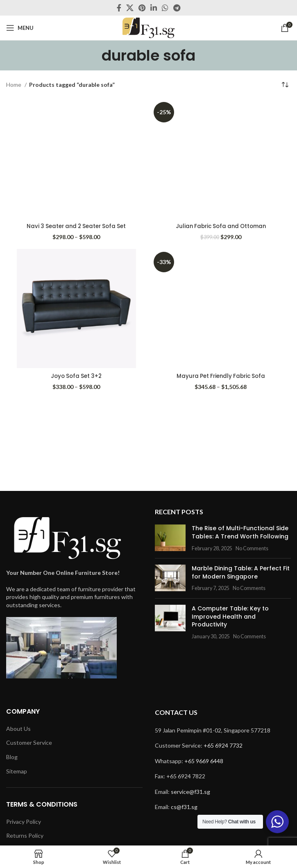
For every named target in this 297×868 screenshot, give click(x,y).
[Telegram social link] (177, 8)
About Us (18, 729)
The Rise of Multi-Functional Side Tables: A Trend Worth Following (240, 532)
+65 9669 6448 (204, 761)
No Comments (252, 548)
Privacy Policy (24, 822)
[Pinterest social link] (142, 8)
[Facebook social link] (119, 8)
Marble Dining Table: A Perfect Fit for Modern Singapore (241, 572)
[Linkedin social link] (154, 8)
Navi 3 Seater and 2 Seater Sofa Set (76, 226)
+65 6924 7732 (223, 745)
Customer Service (29, 743)
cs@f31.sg (184, 807)
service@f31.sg (190, 792)
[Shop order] (285, 85)
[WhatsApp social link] (165, 8)
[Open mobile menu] (20, 28)
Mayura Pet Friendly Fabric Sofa (221, 376)
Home (14, 85)
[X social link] (130, 8)
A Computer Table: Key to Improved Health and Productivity (230, 616)
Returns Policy (25, 835)
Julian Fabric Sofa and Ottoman (221, 226)
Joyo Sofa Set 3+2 (76, 376)
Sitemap (17, 771)
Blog (12, 757)
